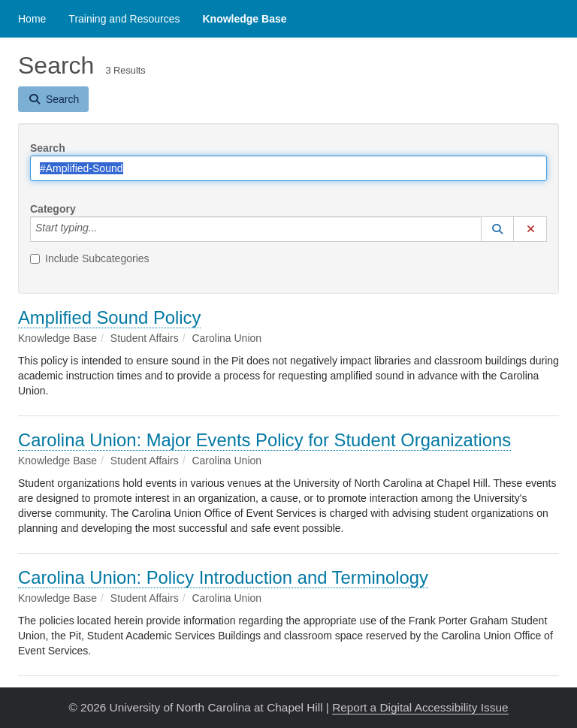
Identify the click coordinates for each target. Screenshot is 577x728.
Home (32, 19)
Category (53, 209)
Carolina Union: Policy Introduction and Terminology (223, 577)
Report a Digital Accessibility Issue (420, 707)
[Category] (105, 229)
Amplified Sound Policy (109, 317)
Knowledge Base (244, 19)
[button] (497, 229)
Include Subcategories (90, 258)
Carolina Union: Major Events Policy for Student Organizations (264, 440)
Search (48, 148)
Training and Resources (124, 19)
